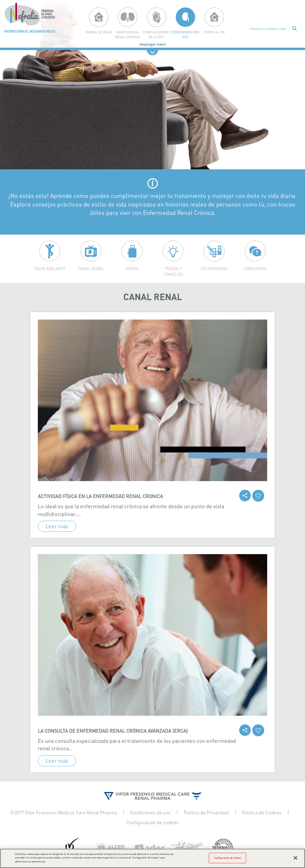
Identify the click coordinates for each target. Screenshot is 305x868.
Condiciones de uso (150, 813)
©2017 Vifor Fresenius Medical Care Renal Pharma (63, 813)
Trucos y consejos (173, 271)
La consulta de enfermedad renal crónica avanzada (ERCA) (113, 731)
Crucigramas (214, 269)
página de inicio (99, 32)
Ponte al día (214, 32)
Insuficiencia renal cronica (127, 34)
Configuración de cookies (152, 822)
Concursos (255, 269)
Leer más (57, 526)
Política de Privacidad (206, 813)
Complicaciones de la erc (157, 34)
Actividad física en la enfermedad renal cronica (100, 496)
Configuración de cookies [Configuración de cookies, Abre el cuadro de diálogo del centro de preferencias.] (228, 861)
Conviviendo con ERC (185, 34)
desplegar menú (152, 44)
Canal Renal (91, 269)
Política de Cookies (262, 813)
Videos (132, 269)
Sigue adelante (50, 269)
